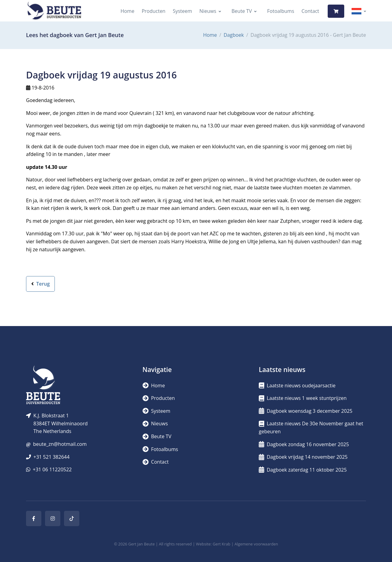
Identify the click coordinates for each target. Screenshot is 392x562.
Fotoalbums (281, 11)
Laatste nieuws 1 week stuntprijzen (303, 398)
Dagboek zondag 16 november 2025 (304, 444)
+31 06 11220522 (52, 469)
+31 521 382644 (51, 457)
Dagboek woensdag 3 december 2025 (306, 411)
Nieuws (208, 11)
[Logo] (54, 11)
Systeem (182, 11)
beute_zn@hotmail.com (60, 444)
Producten (154, 11)
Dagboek (234, 35)
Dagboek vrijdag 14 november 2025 (303, 457)
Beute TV (242, 11)
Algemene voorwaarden (256, 544)
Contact (310, 11)
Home (127, 11)
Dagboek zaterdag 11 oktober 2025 (303, 470)
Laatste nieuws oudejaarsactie (297, 385)
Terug (40, 284)
